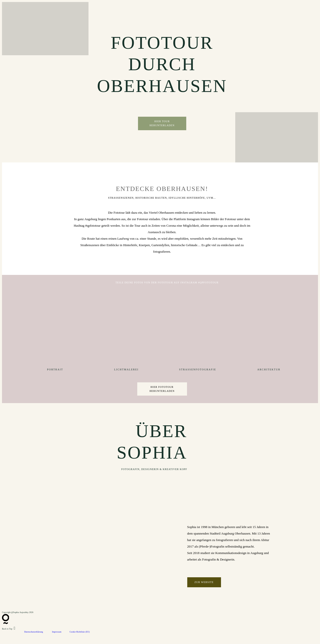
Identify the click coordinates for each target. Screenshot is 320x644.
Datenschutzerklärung (34, 632)
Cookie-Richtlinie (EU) (80, 632)
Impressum (57, 632)
